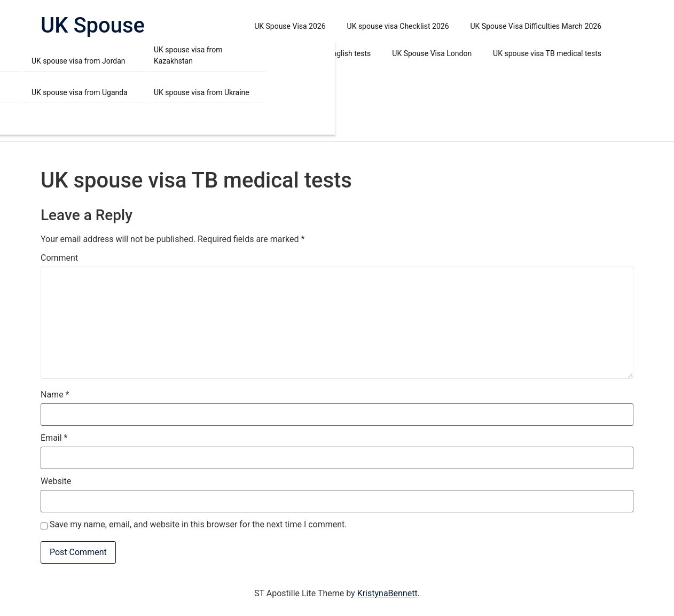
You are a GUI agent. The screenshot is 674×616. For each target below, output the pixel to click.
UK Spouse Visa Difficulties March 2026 (536, 26)
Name (55, 395)
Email (54, 438)
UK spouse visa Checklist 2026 (398, 26)
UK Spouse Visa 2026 (290, 26)
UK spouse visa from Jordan (79, 61)
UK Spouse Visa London (432, 53)
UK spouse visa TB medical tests (547, 53)
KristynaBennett (387, 593)
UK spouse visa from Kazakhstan (188, 55)
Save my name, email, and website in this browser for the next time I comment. (198, 525)
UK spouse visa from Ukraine (202, 92)
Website (56, 481)
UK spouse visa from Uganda (80, 92)
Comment (59, 258)
